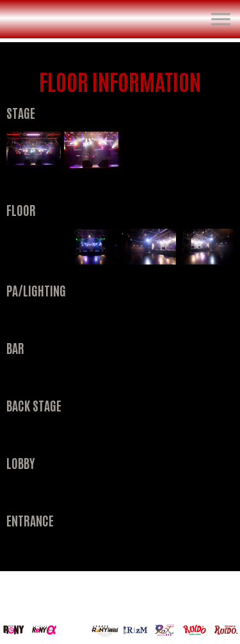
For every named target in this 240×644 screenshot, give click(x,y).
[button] (221, 19)
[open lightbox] (34, 150)
